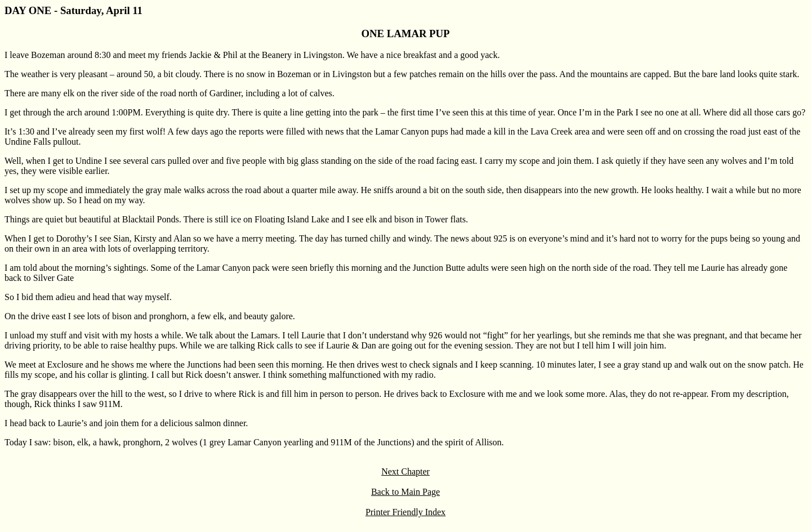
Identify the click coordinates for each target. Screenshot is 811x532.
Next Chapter (405, 471)
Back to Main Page (405, 492)
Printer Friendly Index (405, 512)
